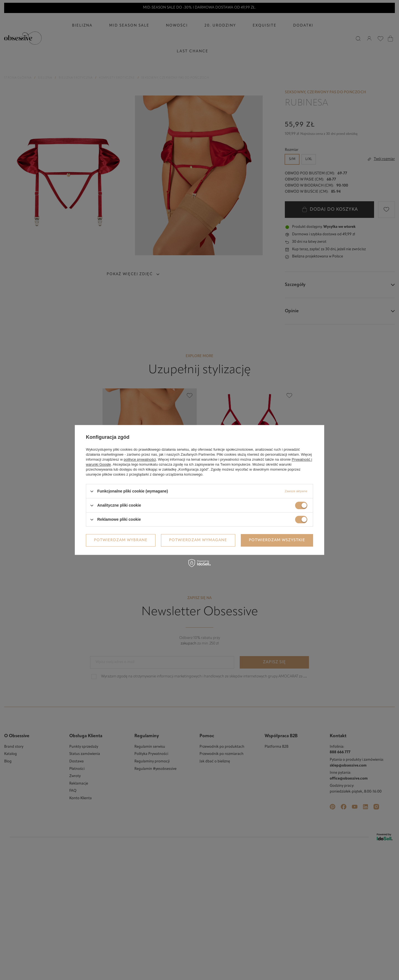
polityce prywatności (140, 459)
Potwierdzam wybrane (121, 540)
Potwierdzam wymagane (198, 540)
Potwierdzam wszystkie (277, 540)
